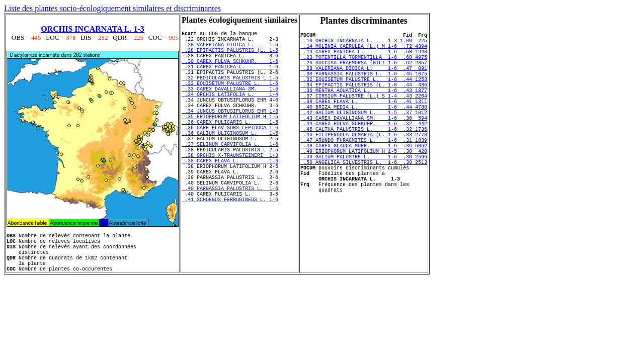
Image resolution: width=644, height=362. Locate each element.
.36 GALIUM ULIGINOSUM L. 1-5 (230, 161)
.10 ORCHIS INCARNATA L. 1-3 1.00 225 (364, 43)
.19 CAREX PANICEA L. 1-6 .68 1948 (364, 57)
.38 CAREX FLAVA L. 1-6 (230, 197)
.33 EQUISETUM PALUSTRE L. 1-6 (230, 98)
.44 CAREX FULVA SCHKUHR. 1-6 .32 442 (364, 149)
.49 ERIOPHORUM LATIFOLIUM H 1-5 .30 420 (364, 184)
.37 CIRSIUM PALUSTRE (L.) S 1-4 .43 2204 (364, 114)
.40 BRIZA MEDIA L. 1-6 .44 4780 (364, 128)
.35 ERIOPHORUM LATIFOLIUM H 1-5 (230, 140)
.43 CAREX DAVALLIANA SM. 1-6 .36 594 (364, 142)
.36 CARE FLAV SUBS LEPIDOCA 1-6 (230, 154)
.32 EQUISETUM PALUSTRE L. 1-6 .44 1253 (364, 93)
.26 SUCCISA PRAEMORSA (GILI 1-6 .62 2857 (364, 71)
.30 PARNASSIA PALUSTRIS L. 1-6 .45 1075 (364, 85)
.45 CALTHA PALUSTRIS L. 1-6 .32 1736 (364, 156)
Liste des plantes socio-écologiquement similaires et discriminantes (112, 8)
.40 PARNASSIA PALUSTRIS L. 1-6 (230, 232)
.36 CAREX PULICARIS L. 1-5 (230, 147)
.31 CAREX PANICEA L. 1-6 (230, 77)
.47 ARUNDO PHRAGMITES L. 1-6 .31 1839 (364, 170)
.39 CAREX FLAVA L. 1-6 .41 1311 (364, 121)
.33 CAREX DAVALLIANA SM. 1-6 (230, 105)
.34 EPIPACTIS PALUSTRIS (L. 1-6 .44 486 (364, 100)
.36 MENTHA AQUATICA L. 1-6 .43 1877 (364, 107)
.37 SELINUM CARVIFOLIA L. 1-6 (230, 175)
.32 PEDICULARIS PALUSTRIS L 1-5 (230, 91)
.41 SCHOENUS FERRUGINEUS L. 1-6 (230, 246)
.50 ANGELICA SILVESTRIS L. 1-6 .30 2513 (364, 198)
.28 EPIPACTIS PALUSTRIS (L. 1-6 (230, 56)
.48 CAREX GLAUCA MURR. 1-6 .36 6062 (364, 177)
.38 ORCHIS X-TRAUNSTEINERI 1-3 (230, 190)
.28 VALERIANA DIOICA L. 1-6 (230, 49)
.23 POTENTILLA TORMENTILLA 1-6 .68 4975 (364, 64)
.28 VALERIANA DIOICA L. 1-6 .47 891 (364, 78)
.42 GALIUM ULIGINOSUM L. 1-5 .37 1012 (364, 135)
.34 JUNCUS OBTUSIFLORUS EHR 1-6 (230, 133)
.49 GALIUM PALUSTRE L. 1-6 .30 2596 (364, 191)
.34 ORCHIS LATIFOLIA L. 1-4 (230, 112)
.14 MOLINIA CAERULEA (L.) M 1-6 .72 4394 (364, 50)
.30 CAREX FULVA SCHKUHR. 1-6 (230, 70)
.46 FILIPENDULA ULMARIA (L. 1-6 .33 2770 (364, 163)
